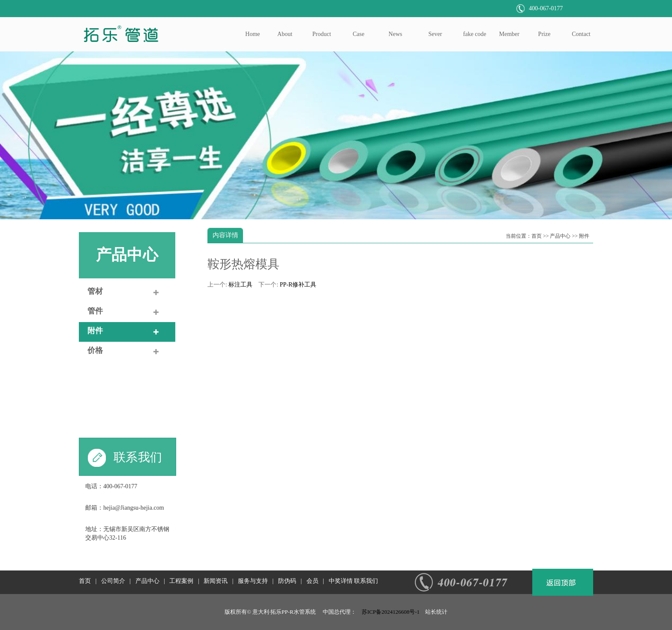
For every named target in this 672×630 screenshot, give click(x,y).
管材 (95, 291)
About (285, 34)
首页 (537, 236)
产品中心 (127, 255)
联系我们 (366, 581)
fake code (475, 34)
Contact (581, 34)
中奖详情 (341, 581)
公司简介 (113, 581)
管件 (95, 311)
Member (509, 34)
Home (252, 34)
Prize (544, 34)
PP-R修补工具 (298, 285)
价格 (95, 350)
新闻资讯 (216, 581)
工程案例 (181, 581)
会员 (312, 581)
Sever (435, 34)
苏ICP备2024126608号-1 (391, 612)
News (396, 34)
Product (322, 34)
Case (358, 34)
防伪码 (287, 581)
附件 (95, 331)
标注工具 (240, 285)
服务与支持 (253, 581)
